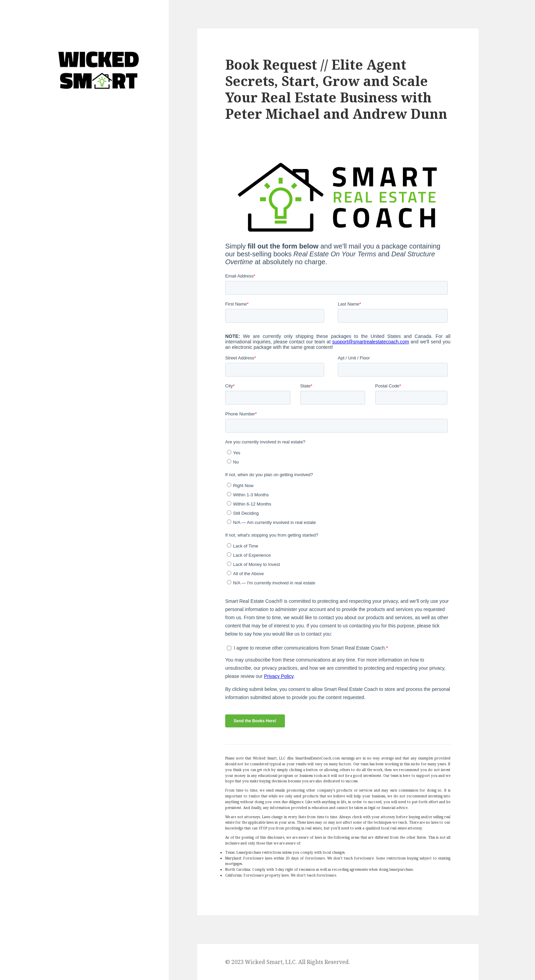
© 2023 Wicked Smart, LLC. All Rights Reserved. (288, 962)
